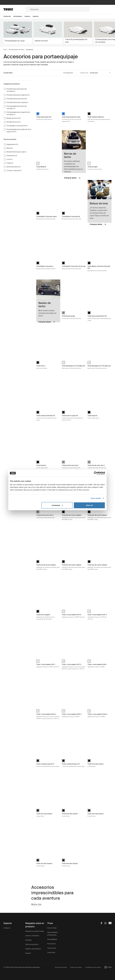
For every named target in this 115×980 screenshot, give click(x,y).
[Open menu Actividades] (19, 16)
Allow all (89, 505)
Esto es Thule (52, 928)
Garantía (28, 940)
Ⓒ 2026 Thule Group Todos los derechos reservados (22, 967)
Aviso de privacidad (61, 967)
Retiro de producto (32, 944)
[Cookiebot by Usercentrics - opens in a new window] (95, 473)
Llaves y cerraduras (32, 936)
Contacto (7, 928)
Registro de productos (33, 949)
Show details (96, 498)
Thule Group (51, 948)
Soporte (28, 953)
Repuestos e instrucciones (35, 931)
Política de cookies (76, 967)
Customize (57, 505)
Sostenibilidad (52, 939)
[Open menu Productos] (8, 16)
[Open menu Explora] (29, 16)
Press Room (51, 944)
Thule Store (51, 952)
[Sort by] (100, 73)
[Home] (15, 9)
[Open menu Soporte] (37, 16)
